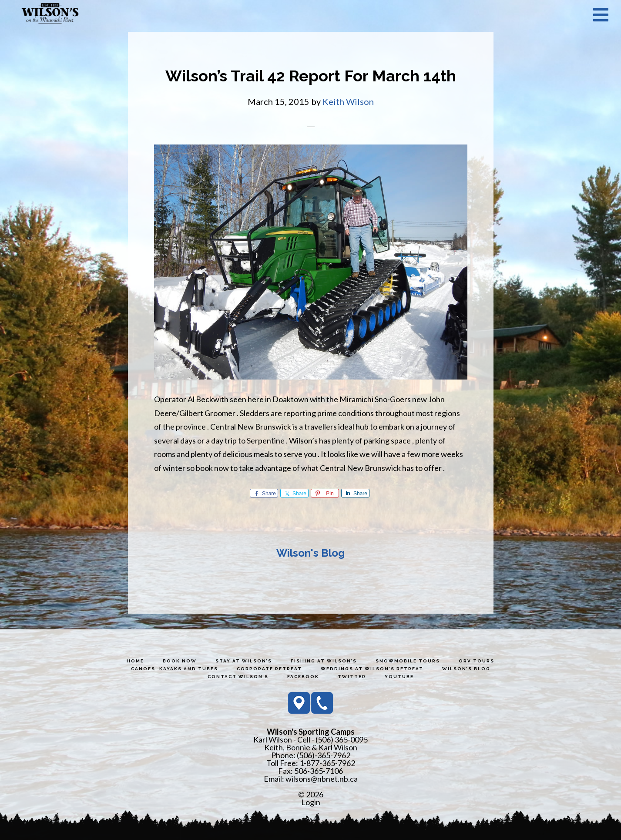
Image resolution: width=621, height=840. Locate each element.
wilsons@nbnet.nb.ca (322, 779)
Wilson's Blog (310, 553)
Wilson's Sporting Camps (50, 14)
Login (311, 802)
